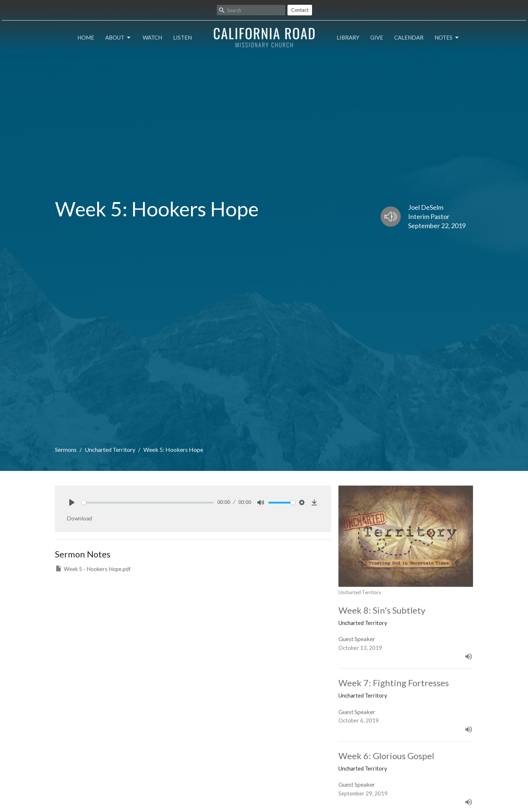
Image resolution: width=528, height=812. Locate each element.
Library (348, 37)
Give (377, 37)
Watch (152, 37)
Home (86, 37)
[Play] (72, 502)
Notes (447, 38)
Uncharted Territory (110, 449)
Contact (300, 10)
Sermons (66, 449)
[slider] (148, 503)
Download (79, 518)
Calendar (409, 37)
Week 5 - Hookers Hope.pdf (93, 568)
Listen (182, 37)
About (118, 38)
